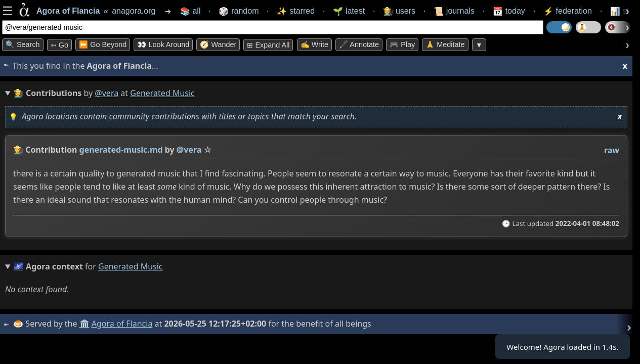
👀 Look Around (163, 44)
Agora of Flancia (124, 324)
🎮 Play (402, 44)
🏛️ (86, 324)
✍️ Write (314, 44)
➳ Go (59, 45)
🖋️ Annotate (359, 44)
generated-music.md (121, 150)
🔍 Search (23, 44)
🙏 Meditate (445, 44)
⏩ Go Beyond (103, 44)
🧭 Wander (218, 44)
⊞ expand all (268, 45)
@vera (106, 93)
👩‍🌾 (18, 150)
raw (612, 150)
